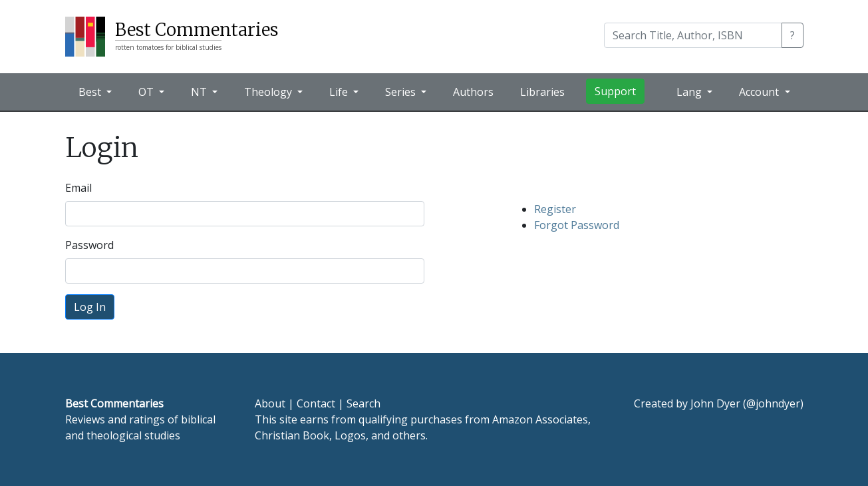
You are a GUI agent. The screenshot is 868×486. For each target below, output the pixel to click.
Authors (473, 92)
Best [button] (91, 92)
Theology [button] (269, 92)
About (270, 403)
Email (78, 188)
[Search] (693, 35)
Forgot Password (577, 225)
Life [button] (340, 92)
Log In (90, 307)
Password (89, 245)
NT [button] (200, 92)
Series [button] (402, 92)
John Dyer (715, 403)
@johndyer (773, 403)
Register (555, 209)
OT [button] (147, 92)
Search (363, 403)
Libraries (542, 92)
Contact (316, 403)
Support (615, 91)
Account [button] (760, 92)
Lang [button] (690, 92)
